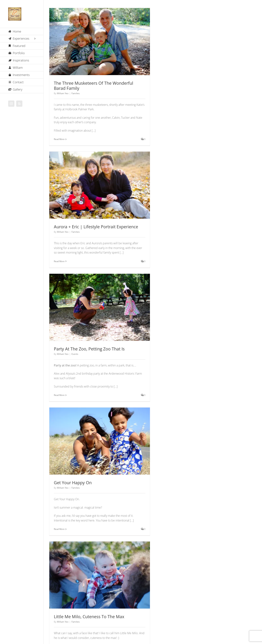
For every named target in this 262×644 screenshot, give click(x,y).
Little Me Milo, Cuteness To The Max (89, 617)
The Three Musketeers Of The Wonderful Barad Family (94, 86)
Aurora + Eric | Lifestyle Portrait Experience (96, 227)
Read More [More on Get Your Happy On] (59, 529)
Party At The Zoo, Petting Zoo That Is (89, 349)
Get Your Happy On (73, 483)
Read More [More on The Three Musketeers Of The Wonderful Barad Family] (59, 139)
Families (76, 93)
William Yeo (63, 93)
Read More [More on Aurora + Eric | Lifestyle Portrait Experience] (59, 261)
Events (75, 354)
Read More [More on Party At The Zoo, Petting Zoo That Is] (59, 395)
